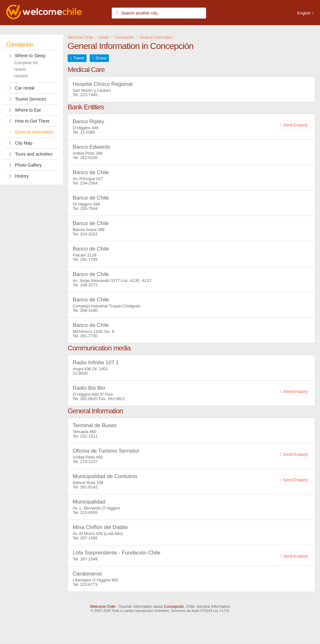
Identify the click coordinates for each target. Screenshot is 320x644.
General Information (30, 132)
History (17, 176)
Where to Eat (23, 110)
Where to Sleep (33, 56)
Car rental (20, 88)
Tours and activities (29, 154)
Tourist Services (26, 99)
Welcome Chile (103, 607)
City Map (19, 143)
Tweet (79, 58)
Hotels (20, 69)
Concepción (20, 45)
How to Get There (28, 121)
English (304, 13)
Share (101, 58)
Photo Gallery (24, 165)
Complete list (26, 63)
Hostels (21, 76)
